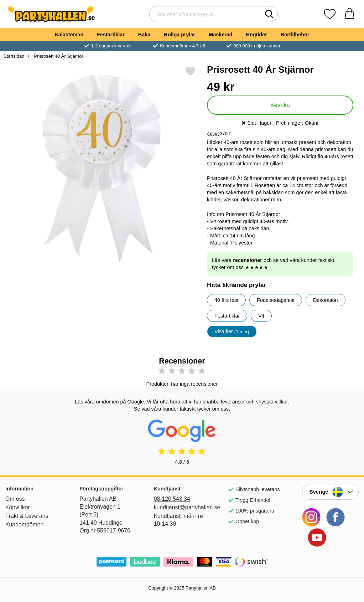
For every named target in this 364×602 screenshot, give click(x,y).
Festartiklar (111, 35)
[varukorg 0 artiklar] (350, 14)
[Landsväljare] (330, 492)
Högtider (257, 35)
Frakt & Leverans (27, 516)
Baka (144, 35)
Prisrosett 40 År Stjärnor (58, 56)
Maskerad (220, 35)
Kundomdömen (24, 524)
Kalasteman (69, 35)
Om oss (15, 499)
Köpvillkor (18, 507)
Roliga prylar (180, 35)
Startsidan (14, 56)
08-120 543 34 (172, 499)
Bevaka (280, 105)
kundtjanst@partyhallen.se (182, 507)
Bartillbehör (295, 35)
